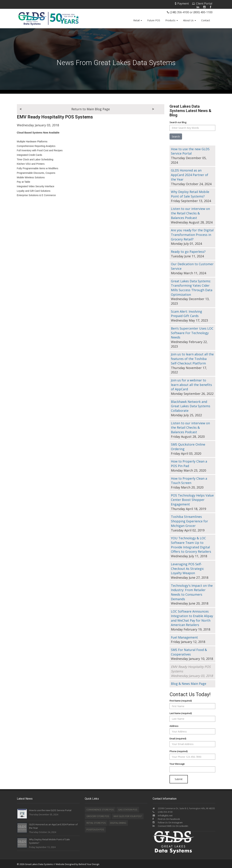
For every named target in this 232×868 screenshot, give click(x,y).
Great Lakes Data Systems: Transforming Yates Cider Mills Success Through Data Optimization (192, 286)
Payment (182, 3)
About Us (190, 20)
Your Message (177, 763)
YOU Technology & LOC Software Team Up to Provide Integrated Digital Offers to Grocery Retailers (191, 544)
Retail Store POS (96, 822)
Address (174, 725)
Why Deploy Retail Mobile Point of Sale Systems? (190, 193)
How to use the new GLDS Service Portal (190, 150)
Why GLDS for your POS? (128, 815)
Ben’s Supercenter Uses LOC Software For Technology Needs (192, 332)
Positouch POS (95, 828)
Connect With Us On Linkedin (170, 825)
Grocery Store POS (98, 815)
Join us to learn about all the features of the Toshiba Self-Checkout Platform (192, 357)
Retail (138, 20)
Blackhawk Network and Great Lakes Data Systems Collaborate (191, 405)
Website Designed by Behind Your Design (78, 863)
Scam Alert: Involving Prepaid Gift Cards (186, 312)
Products (172, 20)
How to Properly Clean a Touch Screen (189, 479)
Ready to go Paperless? (188, 250)
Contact (206, 20)
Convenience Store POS (100, 808)
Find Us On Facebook (166, 818)
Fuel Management (184, 636)
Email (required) (178, 737)
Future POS (154, 20)
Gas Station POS (128, 808)
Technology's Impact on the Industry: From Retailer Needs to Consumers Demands (192, 591)
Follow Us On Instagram (168, 821)
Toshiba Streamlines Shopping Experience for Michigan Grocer (189, 520)
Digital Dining (118, 822)
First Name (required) (181, 699)
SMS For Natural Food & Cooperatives (189, 651)
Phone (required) (178, 750)
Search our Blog (178, 121)
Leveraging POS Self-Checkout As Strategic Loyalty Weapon (187, 567)
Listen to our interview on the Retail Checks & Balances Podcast (190, 212)
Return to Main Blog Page (91, 108)
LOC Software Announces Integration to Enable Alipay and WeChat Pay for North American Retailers (192, 617)
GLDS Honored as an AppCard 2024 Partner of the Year (190, 174)
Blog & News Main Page (189, 682)
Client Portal (202, 3)
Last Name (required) (181, 712)
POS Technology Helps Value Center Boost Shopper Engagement (192, 498)
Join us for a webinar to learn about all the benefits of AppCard (191, 383)
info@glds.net (165, 814)
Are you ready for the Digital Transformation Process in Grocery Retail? (192, 233)
